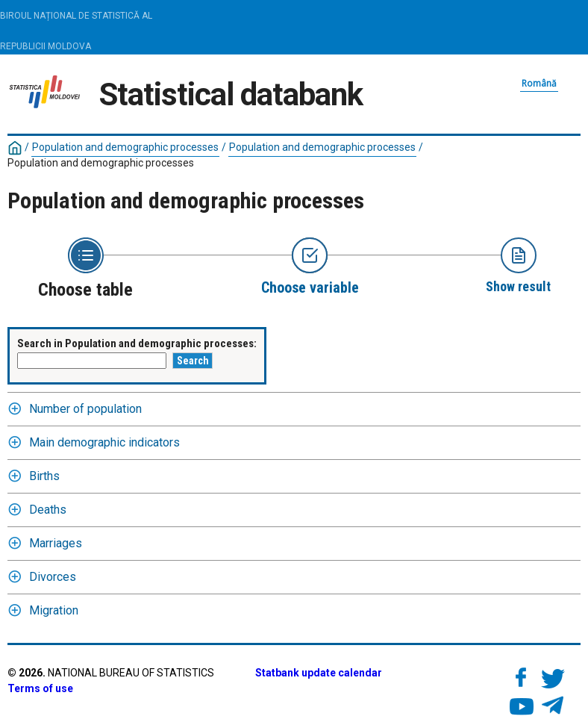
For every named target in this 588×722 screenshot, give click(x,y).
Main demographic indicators (104, 442)
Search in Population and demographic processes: (137, 343)
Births (44, 476)
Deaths (48, 510)
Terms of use (40, 688)
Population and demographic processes (125, 147)
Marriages (56, 543)
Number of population (85, 409)
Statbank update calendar (319, 673)
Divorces (53, 577)
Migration (54, 610)
